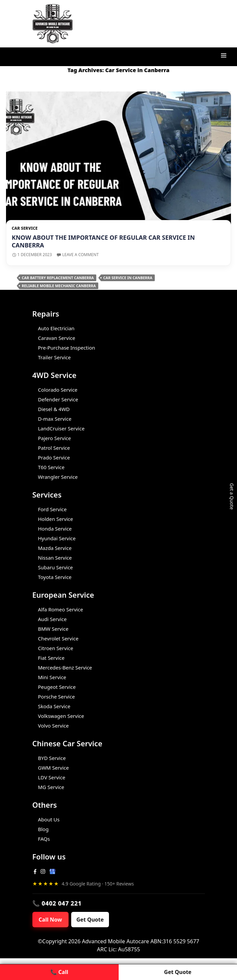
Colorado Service (58, 390)
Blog (43, 829)
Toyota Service (55, 577)
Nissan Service (55, 558)
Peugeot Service (57, 687)
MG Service (51, 787)
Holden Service (56, 519)
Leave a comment (80, 255)
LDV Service (52, 777)
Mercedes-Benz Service (65, 667)
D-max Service (55, 419)
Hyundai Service (57, 538)
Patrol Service (54, 448)
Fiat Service (51, 658)
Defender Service (58, 399)
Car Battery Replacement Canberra (58, 278)
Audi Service (52, 619)
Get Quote (90, 920)
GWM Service (53, 768)
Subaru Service (56, 567)
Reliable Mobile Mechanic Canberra (59, 286)
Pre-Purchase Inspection (67, 348)
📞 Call (59, 972)
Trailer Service (54, 357)
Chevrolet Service (58, 638)
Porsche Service (56, 697)
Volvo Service (53, 726)
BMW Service (53, 629)
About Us (49, 819)
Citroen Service (56, 648)
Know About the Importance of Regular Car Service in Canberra (103, 241)
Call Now (50, 920)
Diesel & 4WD (54, 409)
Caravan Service (57, 338)
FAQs (44, 839)
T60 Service (51, 467)
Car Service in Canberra (128, 278)
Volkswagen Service (61, 716)
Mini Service (52, 677)
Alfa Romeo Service (61, 609)
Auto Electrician (56, 328)
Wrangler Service (58, 477)
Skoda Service (54, 706)
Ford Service (52, 509)
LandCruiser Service (61, 428)
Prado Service (54, 457)
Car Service (25, 228)
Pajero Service (55, 438)
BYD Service (52, 758)
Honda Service (55, 529)
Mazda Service (55, 548)
